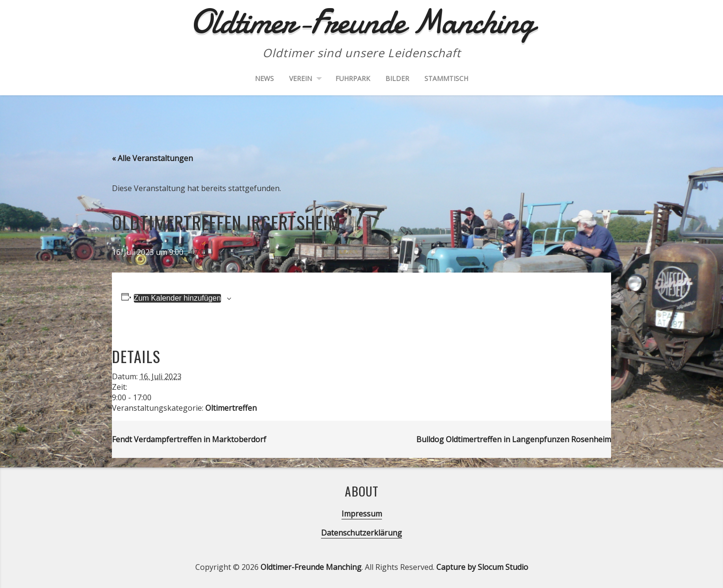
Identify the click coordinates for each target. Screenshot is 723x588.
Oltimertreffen (231, 408)
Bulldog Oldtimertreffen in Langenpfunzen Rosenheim (514, 439)
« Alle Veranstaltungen (152, 158)
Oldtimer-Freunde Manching (311, 567)
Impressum (362, 514)
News (264, 78)
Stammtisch (446, 78)
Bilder (397, 78)
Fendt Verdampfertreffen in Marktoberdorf (189, 439)
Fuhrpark (353, 78)
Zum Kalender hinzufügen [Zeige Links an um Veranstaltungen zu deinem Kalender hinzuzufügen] (177, 298)
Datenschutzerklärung (361, 533)
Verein (301, 78)
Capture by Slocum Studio (482, 567)
